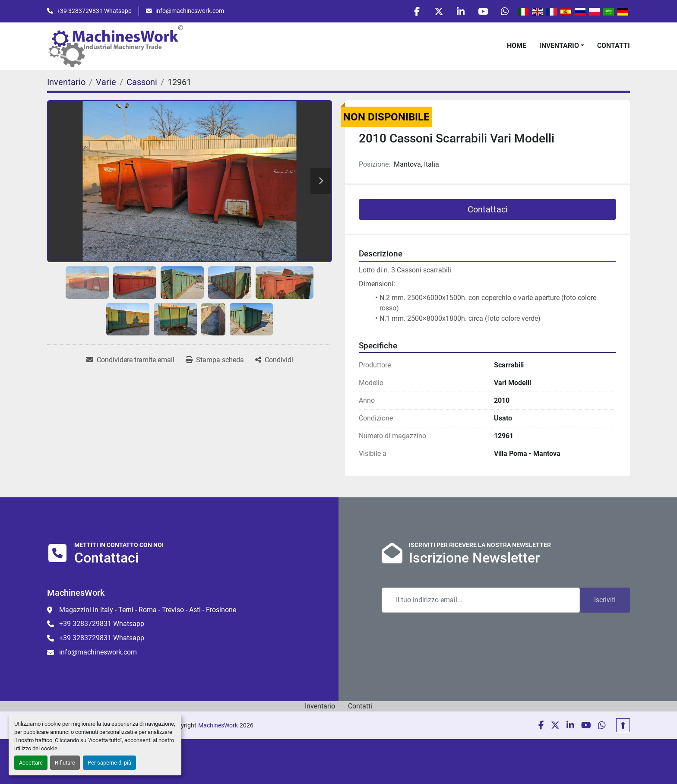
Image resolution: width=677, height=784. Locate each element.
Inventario (559, 46)
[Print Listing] (215, 360)
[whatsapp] (505, 11)
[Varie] (106, 82)
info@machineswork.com (190, 11)
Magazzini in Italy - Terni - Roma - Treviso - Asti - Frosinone (148, 610)
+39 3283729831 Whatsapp (94, 11)
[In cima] (623, 725)
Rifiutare (65, 763)
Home (517, 46)
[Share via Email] (130, 360)
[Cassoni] (142, 82)
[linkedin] (461, 11)
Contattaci (488, 210)
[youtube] (483, 11)
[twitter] (439, 11)
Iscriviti (605, 600)
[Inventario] (66, 82)
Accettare (31, 763)
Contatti (614, 46)
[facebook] (417, 11)
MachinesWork (218, 725)
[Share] (274, 360)
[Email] (481, 600)
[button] (562, 46)
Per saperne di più (109, 763)
